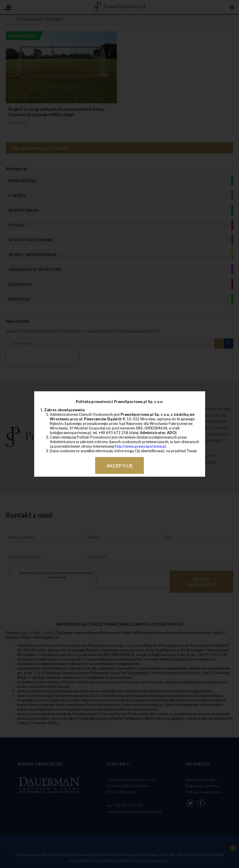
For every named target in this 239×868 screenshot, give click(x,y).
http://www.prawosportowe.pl (140, 446)
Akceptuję (119, 465)
